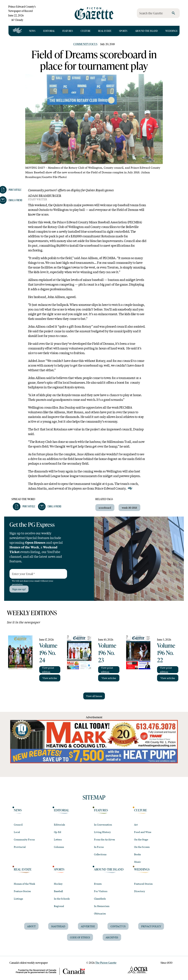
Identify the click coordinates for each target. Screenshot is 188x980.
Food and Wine (143, 832)
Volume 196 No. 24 (48, 653)
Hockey (58, 884)
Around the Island (146, 31)
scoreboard (105, 508)
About (31, 926)
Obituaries (100, 913)
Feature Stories (22, 891)
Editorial (49, 31)
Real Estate (105, 31)
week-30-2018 (129, 508)
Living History (102, 832)
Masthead (58, 926)
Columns (59, 847)
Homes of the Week (24, 884)
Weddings (171, 31)
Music (138, 862)
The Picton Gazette (106, 963)
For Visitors (101, 891)
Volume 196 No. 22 (166, 653)
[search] (173, 13)
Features (68, 31)
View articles (50, 678)
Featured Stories (143, 884)
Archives (112, 937)
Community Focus (85, 44)
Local (17, 832)
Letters (58, 839)
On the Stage (141, 839)
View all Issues (94, 696)
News (32, 31)
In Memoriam (102, 906)
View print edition (48, 670)
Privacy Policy (151, 926)
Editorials (59, 824)
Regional (59, 906)
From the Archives (104, 839)
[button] (24, 507)
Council (18, 824)
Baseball (58, 891)
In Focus (99, 847)
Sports (123, 31)
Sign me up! (19, 589)
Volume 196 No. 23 (107, 653)
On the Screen (142, 847)
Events (98, 884)
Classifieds (100, 899)
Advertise (88, 926)
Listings (18, 899)
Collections (100, 854)
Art (136, 824)
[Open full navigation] (17, 31)
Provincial (20, 847)
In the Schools (62, 899)
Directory (140, 891)
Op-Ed (58, 832)
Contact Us (118, 926)
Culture (86, 31)
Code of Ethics (80, 937)
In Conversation (103, 824)
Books (137, 854)
